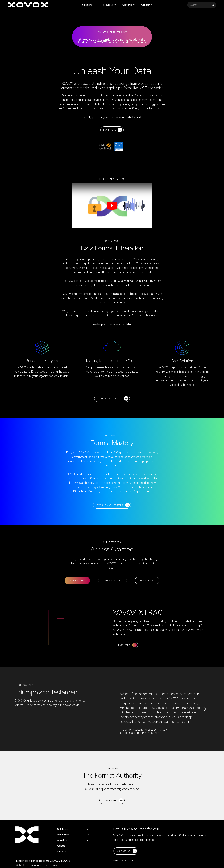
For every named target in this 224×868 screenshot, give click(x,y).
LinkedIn (62, 852)
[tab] (77, 580)
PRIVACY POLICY (123, 861)
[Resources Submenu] (115, 5)
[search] (213, 5)
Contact (146, 5)
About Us (127, 5)
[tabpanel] (112, 629)
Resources (107, 5)
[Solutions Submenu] (94, 5)
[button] (205, 709)
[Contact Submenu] (152, 5)
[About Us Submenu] (134, 5)
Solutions (87, 5)
